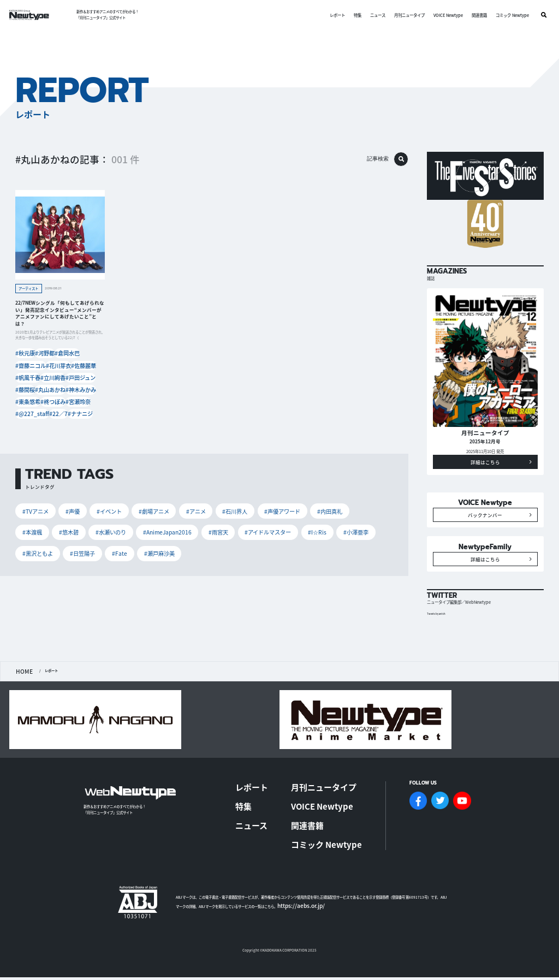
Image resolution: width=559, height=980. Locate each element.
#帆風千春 (27, 375)
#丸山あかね (52, 386)
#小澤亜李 (248, 521)
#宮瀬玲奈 (81, 397)
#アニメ (173, 502)
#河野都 (49, 355)
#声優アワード (250, 502)
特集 (353, 15)
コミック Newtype (507, 15)
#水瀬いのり (35, 521)
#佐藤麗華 (85, 365)
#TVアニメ (33, 502)
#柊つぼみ (54, 397)
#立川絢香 (54, 375)
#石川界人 (208, 502)
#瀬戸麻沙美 (35, 539)
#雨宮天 (127, 521)
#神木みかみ (83, 386)
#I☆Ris (215, 521)
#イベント (97, 502)
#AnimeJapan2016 (83, 521)
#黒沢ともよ (288, 521)
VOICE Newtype (443, 15)
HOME (21, 706)
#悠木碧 (358, 502)
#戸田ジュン (83, 375)
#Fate (359, 521)
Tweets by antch (439, 650)
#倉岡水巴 (75, 355)
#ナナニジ (85, 407)
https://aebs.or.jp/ (293, 900)
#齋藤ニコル (29, 365)
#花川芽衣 (57, 365)
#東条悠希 (27, 397)
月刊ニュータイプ (405, 15)
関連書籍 (474, 15)
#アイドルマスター (172, 521)
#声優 (65, 502)
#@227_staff (31, 407)
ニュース (373, 15)
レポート (332, 15)
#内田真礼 (291, 502)
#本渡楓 (326, 502)
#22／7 (59, 407)
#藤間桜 (26, 386)
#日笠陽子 (327, 521)
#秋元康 (26, 355)
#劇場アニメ (136, 502)
